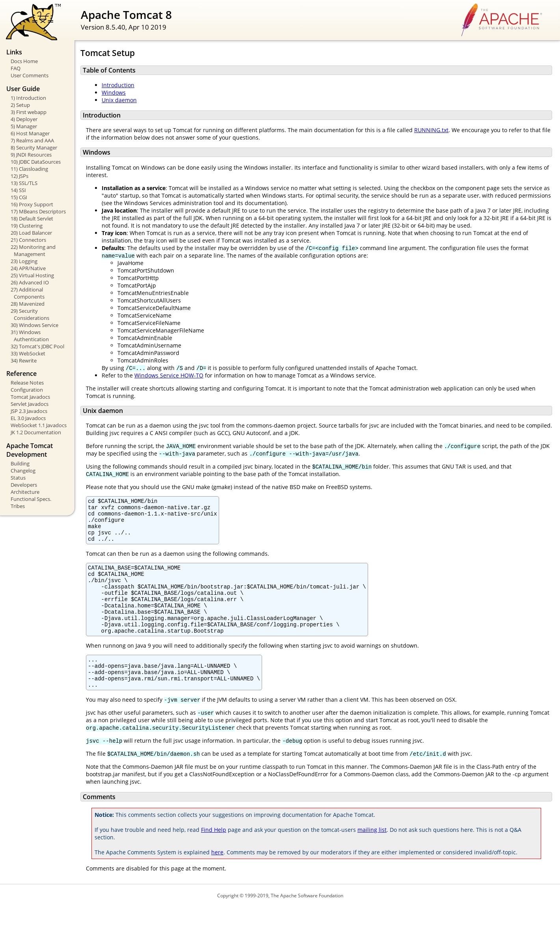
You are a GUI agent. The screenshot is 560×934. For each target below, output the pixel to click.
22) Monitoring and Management (33, 250)
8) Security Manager (34, 148)
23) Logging (24, 261)
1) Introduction (28, 98)
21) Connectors (28, 240)
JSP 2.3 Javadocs (29, 411)
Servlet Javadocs (30, 404)
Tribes (18, 506)
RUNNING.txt (431, 130)
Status (18, 478)
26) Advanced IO (30, 282)
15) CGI (19, 197)
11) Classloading (29, 169)
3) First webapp (29, 112)
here (217, 879)
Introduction (118, 85)
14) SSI (18, 190)
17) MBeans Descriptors (38, 211)
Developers (24, 485)
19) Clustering (27, 226)
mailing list (372, 857)
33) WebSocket (28, 353)
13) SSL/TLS (24, 183)
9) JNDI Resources (31, 155)
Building (20, 463)
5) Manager (24, 126)
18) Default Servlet (32, 219)
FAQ (16, 68)
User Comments (30, 75)
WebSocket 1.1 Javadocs (39, 425)
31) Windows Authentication (30, 336)
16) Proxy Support (32, 204)
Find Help (214, 857)
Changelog (23, 471)
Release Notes (27, 383)
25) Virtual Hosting (32, 275)
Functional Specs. (31, 499)
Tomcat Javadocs (30, 397)
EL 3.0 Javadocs (28, 418)
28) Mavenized (28, 304)
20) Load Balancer (31, 233)
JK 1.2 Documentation (36, 432)
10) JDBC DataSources (36, 162)
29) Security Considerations (30, 314)
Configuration (27, 390)
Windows (114, 92)
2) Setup (20, 105)
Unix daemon (119, 100)
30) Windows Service (34, 325)
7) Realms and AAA (32, 140)
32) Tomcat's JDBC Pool (37, 346)
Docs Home (24, 61)
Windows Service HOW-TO (169, 375)
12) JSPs (20, 176)
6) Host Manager (30, 133)
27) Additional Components (28, 293)
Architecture (25, 492)
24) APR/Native (28, 268)
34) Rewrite (24, 361)
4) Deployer (24, 119)
